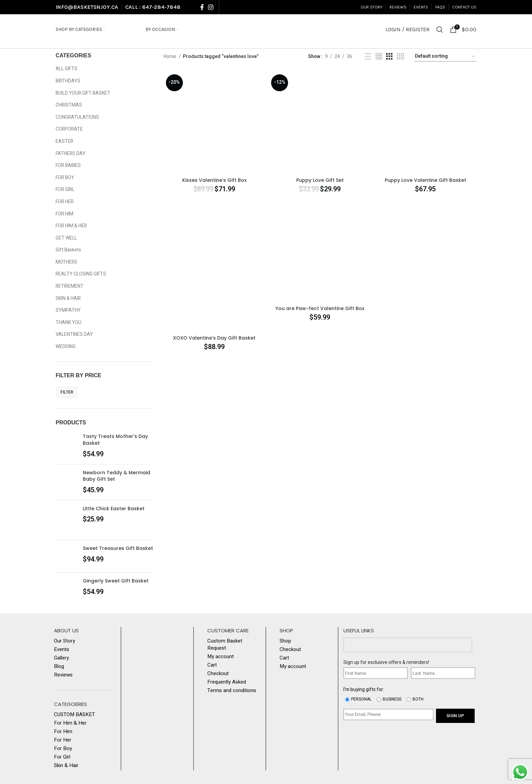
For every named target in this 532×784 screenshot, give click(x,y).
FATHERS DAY (71, 154)
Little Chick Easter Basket (114, 509)
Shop (285, 641)
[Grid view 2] (379, 57)
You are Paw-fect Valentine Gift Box (320, 308)
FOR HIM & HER (71, 226)
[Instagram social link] (211, 7)
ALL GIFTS (66, 69)
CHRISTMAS (69, 105)
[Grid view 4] (401, 57)
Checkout (218, 674)
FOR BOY (65, 178)
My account (221, 657)
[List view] (368, 57)
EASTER (64, 141)
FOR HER (65, 202)
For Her (63, 740)
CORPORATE (69, 129)
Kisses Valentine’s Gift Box (214, 180)
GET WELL (66, 238)
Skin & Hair (66, 766)
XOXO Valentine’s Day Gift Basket (214, 338)
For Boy (63, 749)
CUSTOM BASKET (74, 715)
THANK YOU (69, 322)
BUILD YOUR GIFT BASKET (83, 93)
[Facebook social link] (202, 7)
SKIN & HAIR (68, 298)
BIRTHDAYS (68, 81)
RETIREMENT (70, 286)
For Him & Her (70, 723)
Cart (212, 665)
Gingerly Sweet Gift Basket (116, 581)
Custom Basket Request (225, 645)
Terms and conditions (232, 691)
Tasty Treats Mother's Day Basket (115, 440)
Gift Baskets (68, 250)
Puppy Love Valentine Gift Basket (425, 180)
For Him (63, 732)
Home (170, 56)
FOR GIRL (65, 189)
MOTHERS (66, 262)
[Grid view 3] (389, 57)
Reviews (63, 675)
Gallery (61, 658)
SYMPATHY (68, 310)
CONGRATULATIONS (77, 117)
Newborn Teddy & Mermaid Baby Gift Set (117, 476)
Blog (59, 666)
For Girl (62, 757)
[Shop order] (445, 57)
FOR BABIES (68, 165)
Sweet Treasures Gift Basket (118, 548)
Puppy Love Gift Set (320, 180)
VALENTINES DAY (74, 334)
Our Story (64, 641)
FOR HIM (64, 214)
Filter (67, 392)
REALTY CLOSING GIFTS (81, 274)
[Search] (440, 30)
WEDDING (66, 347)
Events (62, 649)
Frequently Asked (227, 682)
